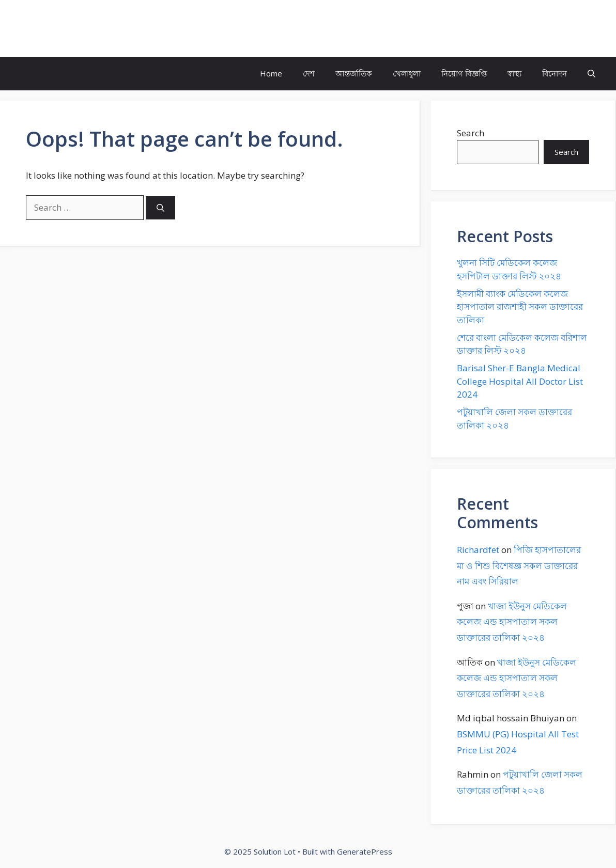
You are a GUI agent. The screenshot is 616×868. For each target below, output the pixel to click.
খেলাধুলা (407, 73)
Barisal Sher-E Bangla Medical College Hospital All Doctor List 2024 (520, 381)
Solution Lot (60, 28)
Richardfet (478, 550)
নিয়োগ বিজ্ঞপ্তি (464, 73)
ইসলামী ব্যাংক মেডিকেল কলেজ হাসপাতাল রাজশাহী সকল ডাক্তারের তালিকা (520, 307)
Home (271, 73)
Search (471, 133)
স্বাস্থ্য (514, 73)
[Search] (160, 208)
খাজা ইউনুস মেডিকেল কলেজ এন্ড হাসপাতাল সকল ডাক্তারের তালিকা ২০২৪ (512, 622)
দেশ (309, 73)
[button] (591, 74)
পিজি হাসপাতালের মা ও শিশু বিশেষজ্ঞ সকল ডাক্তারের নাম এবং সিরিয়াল (519, 565)
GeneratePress (365, 851)
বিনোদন (555, 73)
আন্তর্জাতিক (354, 73)
